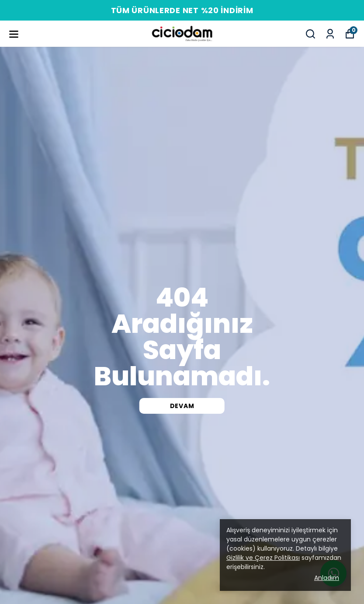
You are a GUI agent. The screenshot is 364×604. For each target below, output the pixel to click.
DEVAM (182, 406)
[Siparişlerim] (330, 34)
